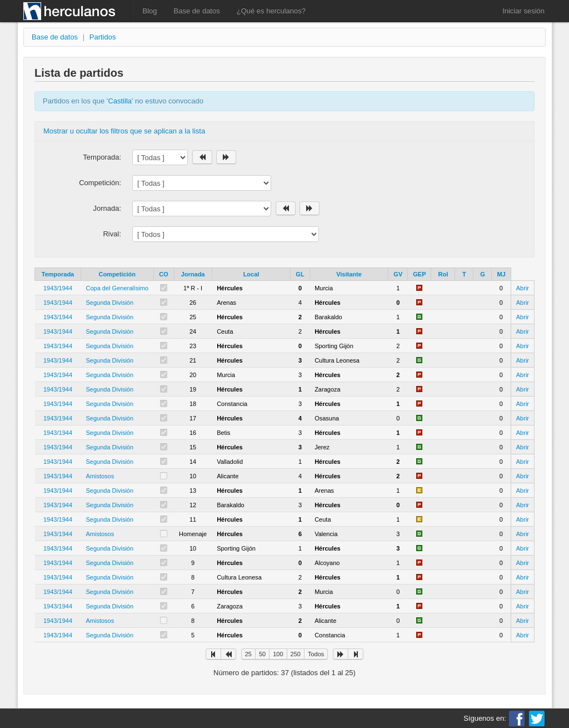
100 (278, 654)
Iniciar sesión (523, 11)
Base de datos (197, 11)
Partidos (103, 37)
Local (251, 274)
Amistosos (100, 476)
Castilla (120, 101)
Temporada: (102, 157)
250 (296, 654)
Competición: (100, 183)
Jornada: (107, 208)
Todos (316, 654)
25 (248, 654)
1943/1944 (58, 288)
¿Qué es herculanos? (271, 11)
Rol (443, 274)
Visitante (349, 274)
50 (262, 654)
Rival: (112, 234)
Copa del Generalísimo (118, 288)
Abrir (523, 288)
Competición (117, 274)
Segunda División (110, 303)
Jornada (193, 274)
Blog (150, 11)
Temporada (58, 274)
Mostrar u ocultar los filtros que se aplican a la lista (124, 131)
